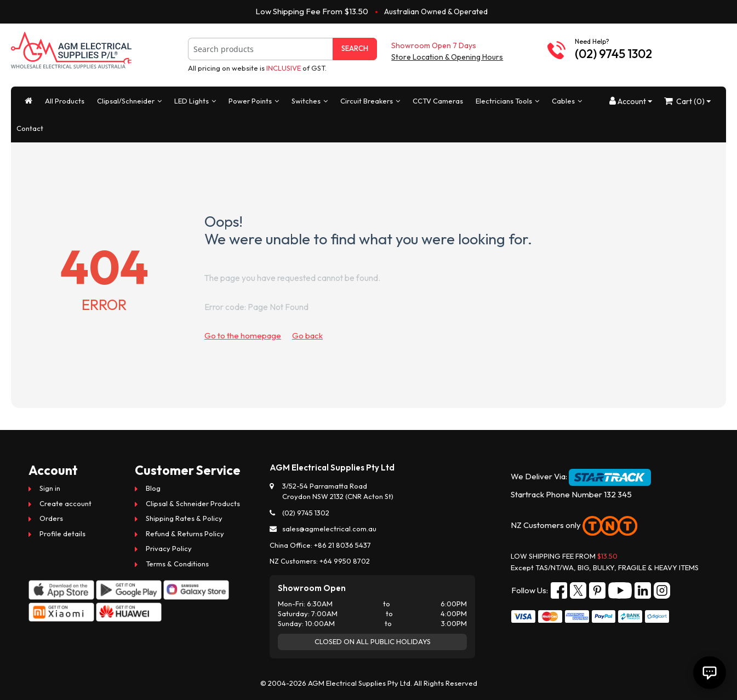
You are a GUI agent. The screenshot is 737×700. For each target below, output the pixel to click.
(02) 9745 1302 (613, 54)
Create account (65, 503)
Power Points (250, 101)
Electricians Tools (504, 101)
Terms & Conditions (177, 564)
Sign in (50, 488)
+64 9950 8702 (345, 561)
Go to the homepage (243, 335)
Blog (153, 488)
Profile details (62, 533)
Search (355, 48)
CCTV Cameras (438, 101)
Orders (51, 518)
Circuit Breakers (367, 101)
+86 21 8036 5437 (342, 545)
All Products (65, 101)
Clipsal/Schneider (126, 101)
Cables (563, 101)
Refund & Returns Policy (185, 533)
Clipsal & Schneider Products (193, 503)
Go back (307, 335)
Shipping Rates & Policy (184, 518)
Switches (306, 101)
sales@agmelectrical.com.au (329, 529)
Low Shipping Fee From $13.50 (312, 11)
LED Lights (192, 101)
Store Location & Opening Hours (447, 57)
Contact (30, 128)
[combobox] (261, 49)
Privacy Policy (169, 548)
